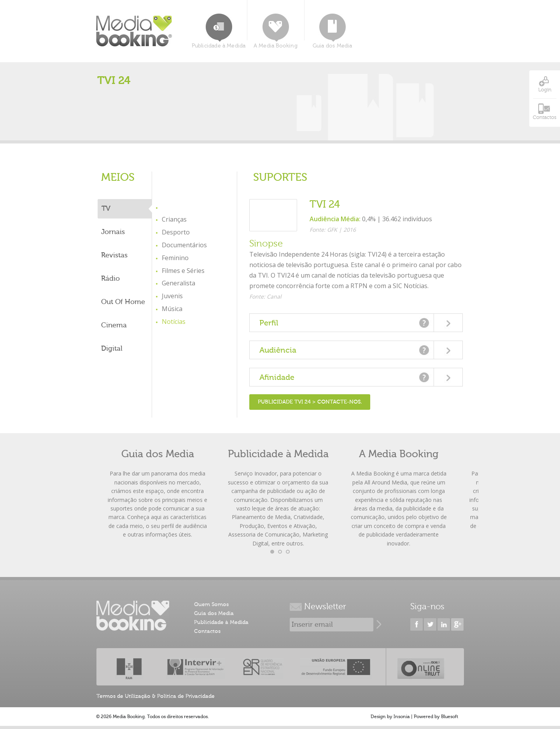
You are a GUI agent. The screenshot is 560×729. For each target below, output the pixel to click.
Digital (112, 349)
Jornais (113, 232)
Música (172, 309)
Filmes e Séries (183, 271)
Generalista (178, 283)
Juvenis (172, 296)
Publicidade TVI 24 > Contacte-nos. (310, 402)
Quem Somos (211, 605)
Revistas (114, 255)
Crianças (174, 219)
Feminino (175, 258)
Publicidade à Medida (219, 31)
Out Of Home (123, 302)
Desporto (176, 232)
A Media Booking (276, 31)
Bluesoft (450, 717)
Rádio (110, 279)
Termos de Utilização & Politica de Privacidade (156, 696)
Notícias (174, 322)
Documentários (184, 245)
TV (106, 209)
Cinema (114, 325)
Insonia (402, 717)
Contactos (207, 631)
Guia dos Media (332, 31)
